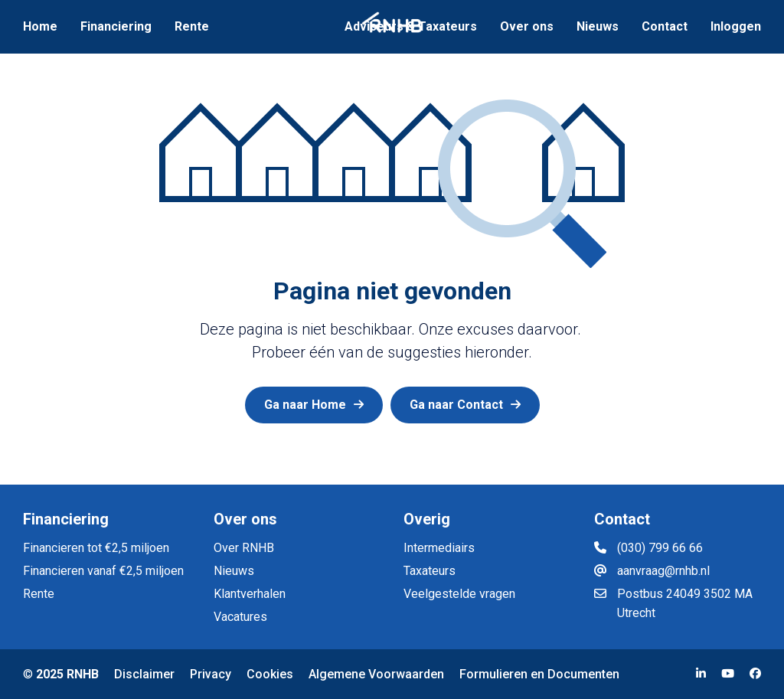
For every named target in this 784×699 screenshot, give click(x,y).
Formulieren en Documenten (539, 674)
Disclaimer (144, 674)
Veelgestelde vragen (459, 594)
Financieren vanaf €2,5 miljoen (103, 571)
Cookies (270, 674)
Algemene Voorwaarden (376, 674)
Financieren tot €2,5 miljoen (96, 548)
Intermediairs (439, 548)
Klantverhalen (250, 594)
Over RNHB (244, 548)
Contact (622, 519)
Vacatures (240, 617)
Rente (39, 594)
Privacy (211, 674)
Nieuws (234, 571)
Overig (427, 519)
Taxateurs (430, 571)
